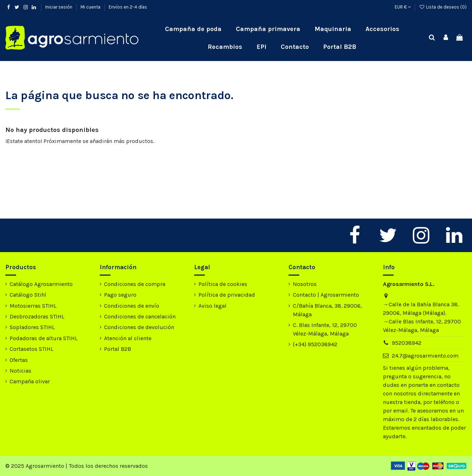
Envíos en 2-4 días (128, 7)
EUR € (403, 7)
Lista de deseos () (443, 7)
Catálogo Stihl (28, 295)
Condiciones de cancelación (140, 316)
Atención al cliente (128, 338)
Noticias (20, 371)
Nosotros (305, 284)
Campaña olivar (30, 381)
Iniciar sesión (59, 7)
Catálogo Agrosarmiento (41, 284)
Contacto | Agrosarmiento (326, 295)
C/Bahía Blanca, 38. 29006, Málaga (327, 310)
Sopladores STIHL (32, 327)
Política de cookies (223, 284)
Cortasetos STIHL (32, 349)
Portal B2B (118, 349)
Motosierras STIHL (33, 306)
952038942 (407, 343)
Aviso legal (212, 306)
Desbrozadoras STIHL (37, 316)
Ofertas (19, 360)
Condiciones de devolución (139, 327)
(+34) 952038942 (315, 344)
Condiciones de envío (132, 306)
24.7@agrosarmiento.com (425, 356)
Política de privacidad (227, 295)
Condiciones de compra (135, 284)
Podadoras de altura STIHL (44, 338)
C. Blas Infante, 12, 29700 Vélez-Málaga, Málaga (325, 329)
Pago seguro (120, 295)
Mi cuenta (91, 7)
